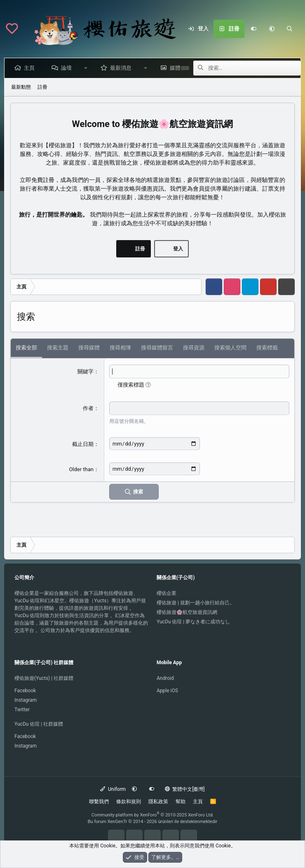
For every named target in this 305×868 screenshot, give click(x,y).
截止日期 (83, 444)
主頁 (31, 68)
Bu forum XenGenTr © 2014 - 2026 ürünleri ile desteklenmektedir (153, 822)
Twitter (22, 710)
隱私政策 (158, 802)
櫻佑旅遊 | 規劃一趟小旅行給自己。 (196, 603)
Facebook (25, 691)
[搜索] (290, 29)
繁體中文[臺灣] (185, 789)
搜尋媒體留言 (157, 348)
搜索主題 (58, 348)
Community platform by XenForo (153, 815)
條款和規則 (129, 802)
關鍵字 (86, 371)
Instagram (26, 700)
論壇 (68, 68)
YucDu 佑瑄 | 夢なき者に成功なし (193, 622)
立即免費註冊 (37, 180)
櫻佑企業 (167, 593)
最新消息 (122, 68)
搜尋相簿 (120, 348)
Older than (81, 469)
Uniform (113, 789)
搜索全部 (26, 348)
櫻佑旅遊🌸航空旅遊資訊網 (187, 612)
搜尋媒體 (89, 348)
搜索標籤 (267, 348)
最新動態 (21, 87)
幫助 (181, 802)
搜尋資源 (194, 348)
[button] (272, 29)
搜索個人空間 (230, 348)
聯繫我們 (99, 802)
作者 (88, 408)
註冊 (42, 87)
